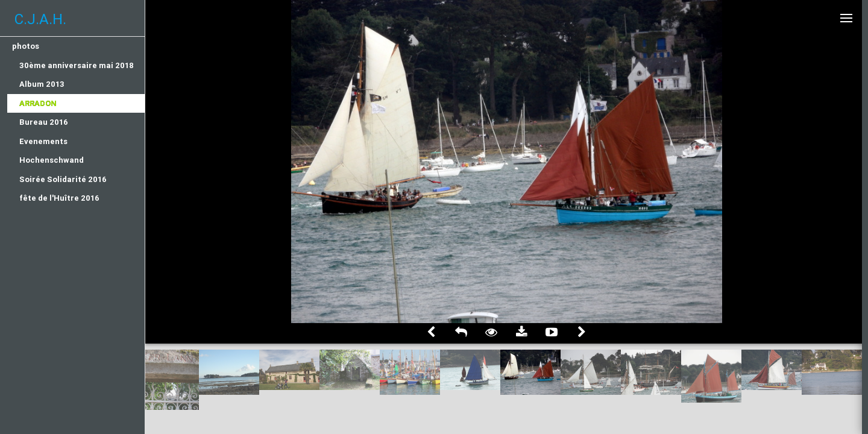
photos (26, 46)
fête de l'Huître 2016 (59, 198)
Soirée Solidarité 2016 (63, 179)
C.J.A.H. (40, 19)
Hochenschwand (52, 160)
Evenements (43, 141)
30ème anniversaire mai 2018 (77, 65)
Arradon (38, 103)
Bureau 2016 (44, 122)
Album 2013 (42, 84)
